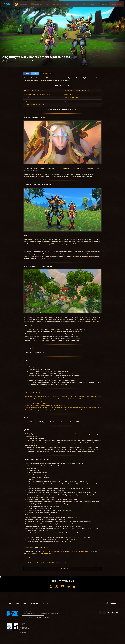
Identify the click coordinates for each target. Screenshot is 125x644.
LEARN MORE (97, 322)
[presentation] (7, 4)
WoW (29, 563)
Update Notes (56, 563)
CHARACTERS (68, 94)
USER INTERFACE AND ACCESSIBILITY (36, 105)
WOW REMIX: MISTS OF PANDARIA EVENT (37, 94)
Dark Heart (48, 563)
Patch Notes (64, 563)
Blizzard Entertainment (24, 61)
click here (45, 547)
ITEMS (26, 101)
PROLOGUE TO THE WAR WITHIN (34, 91)
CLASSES (27, 98)
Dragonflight (36, 563)
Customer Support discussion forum (77, 551)
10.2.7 (42, 563)
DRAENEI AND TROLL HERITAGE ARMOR (76, 91)
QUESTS (66, 101)
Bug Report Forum (48, 553)
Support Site (59, 551)
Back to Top (27, 557)
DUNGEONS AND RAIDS (71, 98)
